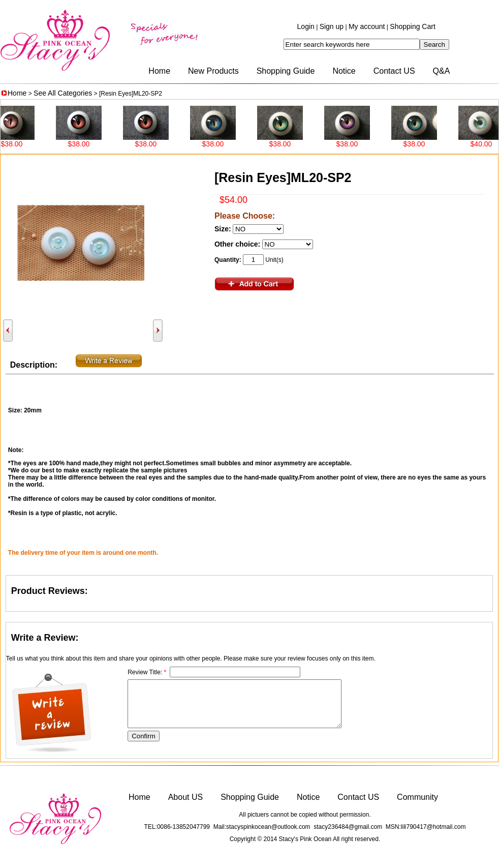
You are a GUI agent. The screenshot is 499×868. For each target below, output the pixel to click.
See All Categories (63, 93)
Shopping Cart (413, 26)
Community (417, 797)
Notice (344, 71)
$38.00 (17, 144)
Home (159, 71)
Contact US (394, 71)
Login (306, 26)
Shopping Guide (286, 71)
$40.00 (487, 144)
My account (367, 26)
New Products (213, 71)
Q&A (442, 71)
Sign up (332, 26)
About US (185, 797)
